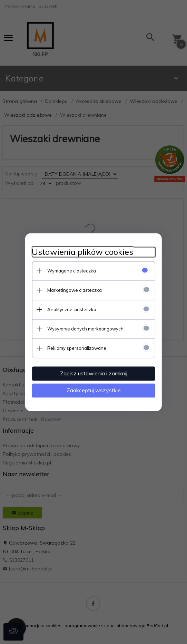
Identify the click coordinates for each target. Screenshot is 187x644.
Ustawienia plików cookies (82, 252)
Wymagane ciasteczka (71, 271)
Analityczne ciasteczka (71, 309)
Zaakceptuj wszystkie (94, 390)
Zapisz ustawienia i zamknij (94, 373)
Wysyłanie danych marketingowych (85, 329)
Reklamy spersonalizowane (76, 348)
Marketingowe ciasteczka (74, 290)
